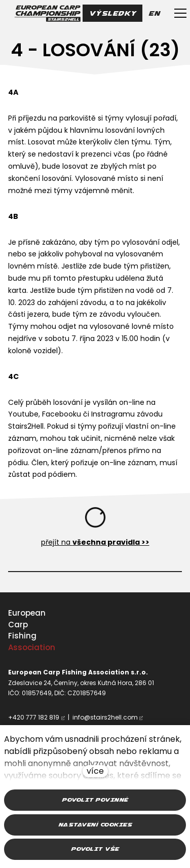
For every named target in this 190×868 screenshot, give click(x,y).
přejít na (95, 542)
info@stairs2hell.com (105, 717)
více (95, 771)
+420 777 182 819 (34, 717)
